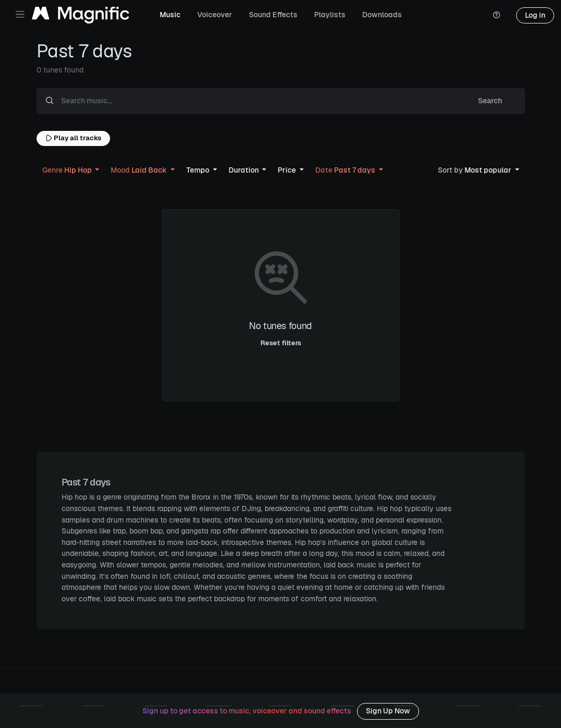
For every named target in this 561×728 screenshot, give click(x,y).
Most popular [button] (475, 170)
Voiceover (215, 15)
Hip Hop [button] (68, 170)
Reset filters (281, 343)
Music (170, 15)
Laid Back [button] (140, 170)
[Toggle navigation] (20, 14)
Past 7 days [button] (346, 170)
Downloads (382, 15)
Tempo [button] (199, 170)
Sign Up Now (388, 711)
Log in (535, 15)
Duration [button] (244, 170)
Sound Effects (273, 15)
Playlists (330, 15)
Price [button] (288, 170)
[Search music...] (259, 101)
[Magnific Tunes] (81, 15)
